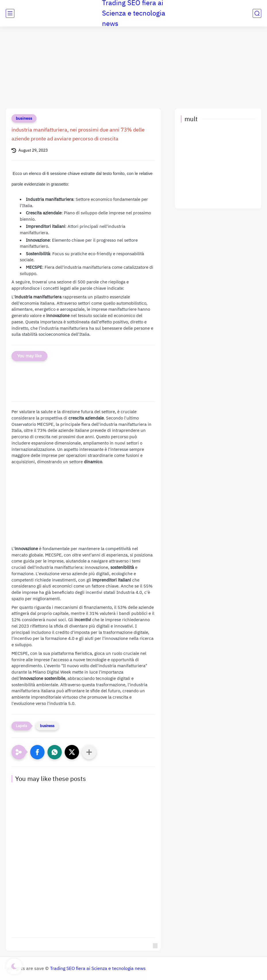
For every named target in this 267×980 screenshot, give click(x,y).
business (24, 118)
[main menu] (10, 13)
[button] (37, 752)
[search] (257, 13)
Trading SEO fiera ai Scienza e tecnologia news (98, 968)
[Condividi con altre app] (89, 752)
